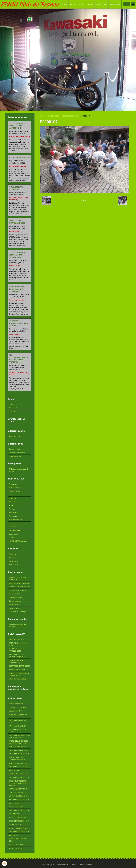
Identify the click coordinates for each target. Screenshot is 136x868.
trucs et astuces (15, 408)
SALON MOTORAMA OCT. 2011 (18, 721)
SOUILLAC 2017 (15, 814)
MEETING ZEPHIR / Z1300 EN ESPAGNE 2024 (19, 674)
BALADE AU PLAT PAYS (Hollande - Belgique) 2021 (18, 656)
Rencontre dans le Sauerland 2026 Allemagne (18, 289)
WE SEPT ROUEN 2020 (17, 845)
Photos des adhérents (17, 704)
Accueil (64, 4)
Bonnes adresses (15, 601)
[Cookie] (5, 864)
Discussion (13, 411)
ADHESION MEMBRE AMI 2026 (20, 583)
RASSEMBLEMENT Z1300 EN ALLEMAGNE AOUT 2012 (19, 742)
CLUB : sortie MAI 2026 (20, 157)
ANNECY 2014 (14, 770)
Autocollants (14, 513)
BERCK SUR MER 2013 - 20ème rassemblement (17, 759)
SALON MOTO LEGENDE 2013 (19, 767)
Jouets (12, 538)
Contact (73, 4)
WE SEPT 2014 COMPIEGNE (71, 116)
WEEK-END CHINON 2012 (18, 747)
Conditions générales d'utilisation (82, 865)
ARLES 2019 (13, 835)
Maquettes (13, 484)
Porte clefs (13, 516)
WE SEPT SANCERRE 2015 (18, 796)
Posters (12, 505)
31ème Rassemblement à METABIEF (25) (18, 626)
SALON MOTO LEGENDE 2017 (19, 821)
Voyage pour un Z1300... (17, 670)
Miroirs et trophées (16, 520)
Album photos (102, 4)
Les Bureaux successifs (17, 453)
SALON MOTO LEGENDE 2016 (19, 810)
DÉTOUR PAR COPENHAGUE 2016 (19, 644)
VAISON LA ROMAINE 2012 (18, 726)
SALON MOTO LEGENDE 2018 (19, 832)
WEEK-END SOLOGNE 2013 (18, 763)
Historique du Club (15, 456)
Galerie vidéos (115, 4)
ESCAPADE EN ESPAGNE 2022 (19, 666)
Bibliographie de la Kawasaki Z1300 (19, 470)
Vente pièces (14, 565)
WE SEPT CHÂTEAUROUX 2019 (18, 840)
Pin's (11, 495)
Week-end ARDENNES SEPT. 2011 (19, 716)
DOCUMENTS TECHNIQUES (18, 612)
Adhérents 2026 (15, 594)
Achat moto (13, 554)
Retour (84, 201)
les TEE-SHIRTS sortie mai (18, 541)
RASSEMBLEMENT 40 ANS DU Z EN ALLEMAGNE (19, 736)
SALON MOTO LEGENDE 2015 (19, 800)
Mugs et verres (14, 502)
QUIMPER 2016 (14, 803)
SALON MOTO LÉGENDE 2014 (19, 777)
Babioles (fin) (14, 534)
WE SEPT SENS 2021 (16, 848)
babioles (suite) (14, 530)
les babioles (13, 527)
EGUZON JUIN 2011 (16, 711)
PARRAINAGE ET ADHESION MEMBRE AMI (19, 579)
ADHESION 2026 (15, 436)
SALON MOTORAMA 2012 (18, 750)
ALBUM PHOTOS (53, 116)
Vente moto (13, 558)
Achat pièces (14, 561)
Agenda (82, 4)
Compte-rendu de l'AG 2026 (19, 590)
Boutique (91, 4)
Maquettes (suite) (15, 488)
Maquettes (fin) (14, 491)
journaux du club (15, 608)
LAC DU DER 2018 (15, 825)
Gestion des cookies (63, 865)
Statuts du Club (14, 449)
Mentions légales (48, 865)
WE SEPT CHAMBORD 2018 (19, 828)
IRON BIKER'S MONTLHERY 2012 (18, 731)
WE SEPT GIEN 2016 (16, 807)
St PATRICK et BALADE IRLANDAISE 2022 (17, 661)
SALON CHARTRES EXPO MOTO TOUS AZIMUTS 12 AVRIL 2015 (18, 783)
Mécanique (13, 404)
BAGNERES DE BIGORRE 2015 (19, 789)
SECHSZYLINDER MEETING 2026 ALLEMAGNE (17, 126)
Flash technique (15, 605)
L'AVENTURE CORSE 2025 (18, 679)
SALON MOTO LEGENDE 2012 (19, 754)
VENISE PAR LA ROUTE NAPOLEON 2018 (17, 650)
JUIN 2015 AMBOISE (16, 793)
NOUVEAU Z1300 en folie (18, 707)
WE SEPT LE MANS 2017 (18, 817)
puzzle (12, 523)
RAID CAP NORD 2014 (17, 640)
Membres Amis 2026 (16, 597)
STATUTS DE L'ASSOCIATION (19, 587)
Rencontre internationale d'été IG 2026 (19, 323)
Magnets (12, 509)
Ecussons (12, 498)
